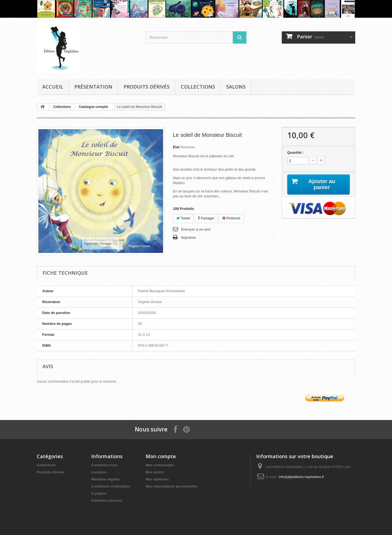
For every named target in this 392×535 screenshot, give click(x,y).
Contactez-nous (105, 465)
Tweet (183, 218)
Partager (206, 218)
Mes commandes (160, 465)
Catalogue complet (93, 107)
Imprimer (189, 238)
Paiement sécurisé (107, 501)
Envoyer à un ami (196, 229)
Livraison (99, 472)
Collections (198, 87)
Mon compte (161, 456)
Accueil (53, 87)
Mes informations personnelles (172, 486)
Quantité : (295, 152)
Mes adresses (157, 479)
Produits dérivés (147, 87)
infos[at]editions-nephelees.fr (302, 477)
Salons (236, 87)
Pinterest (231, 218)
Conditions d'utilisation (111, 486)
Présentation (93, 87)
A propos (99, 493)
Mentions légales (105, 479)
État (176, 147)
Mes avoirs (155, 472)
